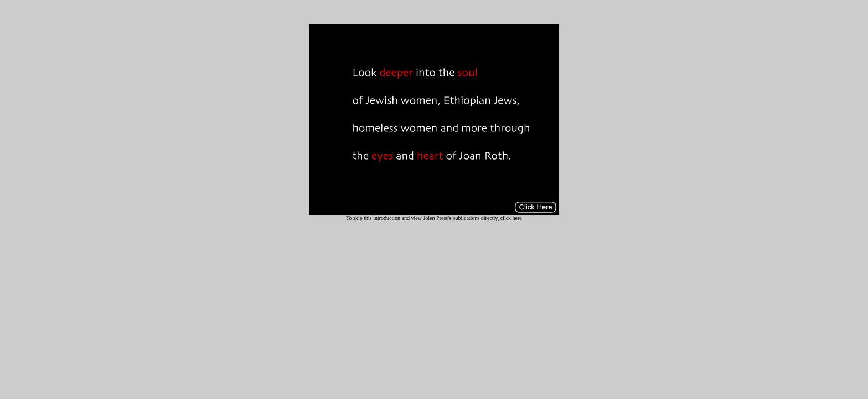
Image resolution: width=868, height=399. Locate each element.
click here (511, 218)
